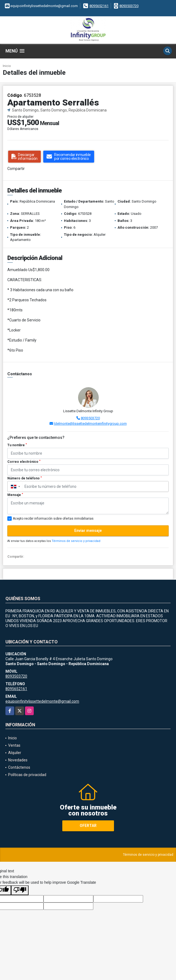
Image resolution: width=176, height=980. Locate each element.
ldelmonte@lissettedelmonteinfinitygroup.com (90, 424)
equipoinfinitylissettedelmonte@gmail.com (42, 701)
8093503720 (129, 6)
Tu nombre (17, 445)
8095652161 (99, 6)
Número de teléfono (25, 478)
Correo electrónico (24, 462)
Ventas (14, 745)
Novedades (18, 760)
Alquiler (15, 753)
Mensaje (15, 495)
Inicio (7, 66)
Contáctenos (19, 767)
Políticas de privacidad (27, 775)
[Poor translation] (20, 890)
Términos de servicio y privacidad (76, 541)
